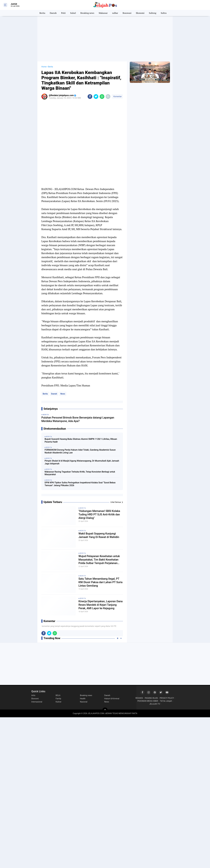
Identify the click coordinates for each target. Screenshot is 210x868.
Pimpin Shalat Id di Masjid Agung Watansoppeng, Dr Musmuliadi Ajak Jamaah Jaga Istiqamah (82, 462)
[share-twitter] (96, 97)
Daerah (53, 13)
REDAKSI (139, 698)
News (63, 394)
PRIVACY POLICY (167, 698)
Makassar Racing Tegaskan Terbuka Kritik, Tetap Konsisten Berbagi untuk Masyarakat (80, 473)
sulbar (115, 13)
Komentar (117, 96)
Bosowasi (127, 13)
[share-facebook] (90, 97)
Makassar (103, 13)
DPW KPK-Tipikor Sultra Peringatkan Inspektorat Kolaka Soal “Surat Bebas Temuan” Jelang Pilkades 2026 (80, 484)
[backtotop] (105, 710)
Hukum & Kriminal (112, 699)
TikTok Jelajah (166, 701)
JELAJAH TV (155, 704)
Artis (33, 695)
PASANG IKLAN (151, 698)
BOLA (58, 695)
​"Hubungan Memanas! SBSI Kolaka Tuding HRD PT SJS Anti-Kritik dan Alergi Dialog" (99, 514)
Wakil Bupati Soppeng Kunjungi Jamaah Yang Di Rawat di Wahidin (99, 535)
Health (83, 699)
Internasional (37, 702)
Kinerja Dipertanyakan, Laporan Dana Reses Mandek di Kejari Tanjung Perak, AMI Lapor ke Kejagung (101, 605)
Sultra (164, 13)
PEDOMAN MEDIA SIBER (148, 701)
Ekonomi (140, 13)
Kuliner (59, 702)
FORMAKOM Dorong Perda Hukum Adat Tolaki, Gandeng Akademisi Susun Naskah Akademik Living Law (80, 451)
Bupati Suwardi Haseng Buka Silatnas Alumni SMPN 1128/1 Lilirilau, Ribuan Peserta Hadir (81, 440)
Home (44, 67)
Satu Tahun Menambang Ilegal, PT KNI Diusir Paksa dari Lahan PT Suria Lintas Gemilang (101, 582)
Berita (42, 13)
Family (58, 699)
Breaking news (87, 13)
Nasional (84, 702)
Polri (63, 13)
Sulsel (73, 13)
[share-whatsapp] (102, 97)
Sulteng (153, 13)
